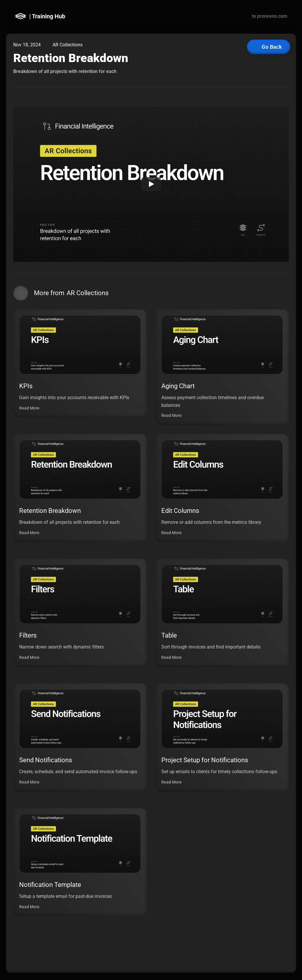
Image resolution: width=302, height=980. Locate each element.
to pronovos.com (270, 16)
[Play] (151, 184)
